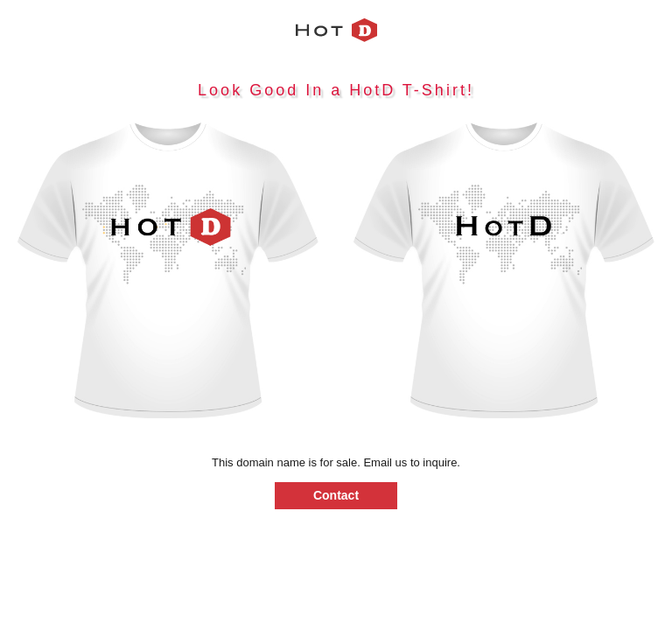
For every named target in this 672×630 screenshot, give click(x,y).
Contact (336, 495)
